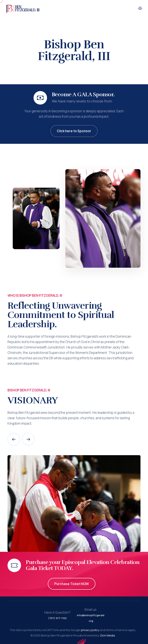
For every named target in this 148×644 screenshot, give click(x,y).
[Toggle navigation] (140, 8)
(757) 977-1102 (57, 618)
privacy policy (90, 630)
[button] (14, 439)
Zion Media (107, 635)
